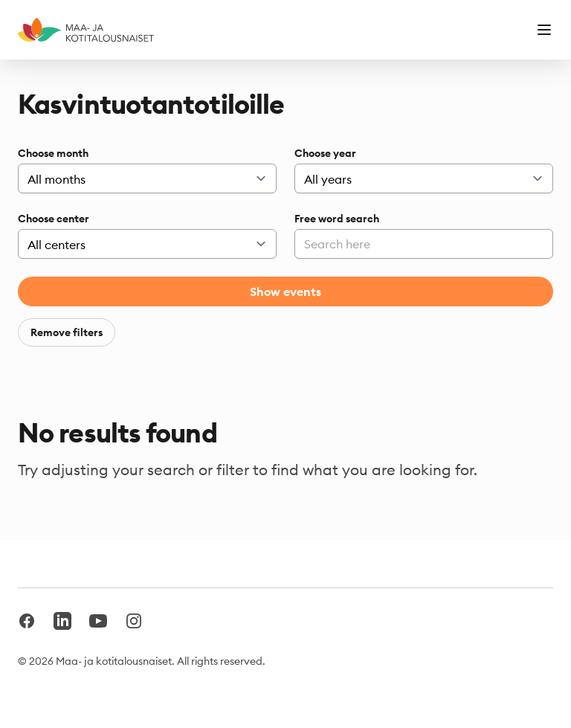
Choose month (53, 153)
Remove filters (67, 332)
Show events (285, 291)
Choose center (54, 219)
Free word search (337, 219)
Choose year (325, 153)
